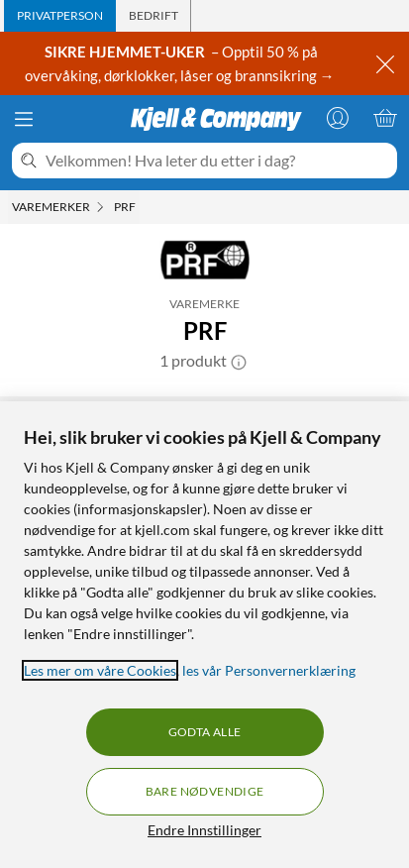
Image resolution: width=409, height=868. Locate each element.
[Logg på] (338, 118)
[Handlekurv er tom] (385, 118)
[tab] (60, 16)
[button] (239, 361)
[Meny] (24, 119)
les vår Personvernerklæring (269, 670)
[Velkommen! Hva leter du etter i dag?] (217, 161)
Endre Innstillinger (204, 830)
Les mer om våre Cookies (100, 670)
